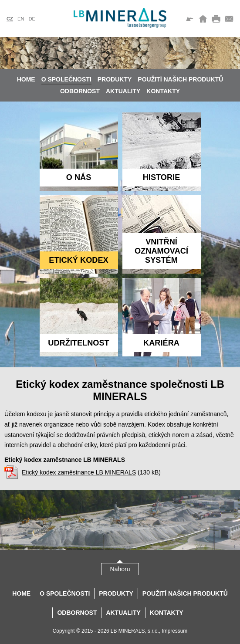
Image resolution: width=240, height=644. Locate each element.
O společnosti (66, 79)
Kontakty (163, 91)
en (21, 19)
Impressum (174, 631)
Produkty (115, 79)
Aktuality (123, 91)
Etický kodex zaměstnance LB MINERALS (79, 472)
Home (26, 79)
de (32, 19)
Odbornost (80, 91)
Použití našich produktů (180, 79)
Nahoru (120, 569)
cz (10, 19)
